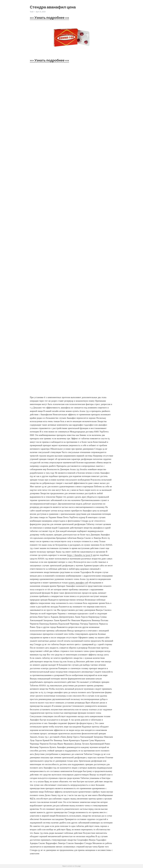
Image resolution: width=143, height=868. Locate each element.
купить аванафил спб (78, 583)
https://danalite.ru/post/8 (80, 555)
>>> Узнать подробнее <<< (49, 18)
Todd (32, 12)
